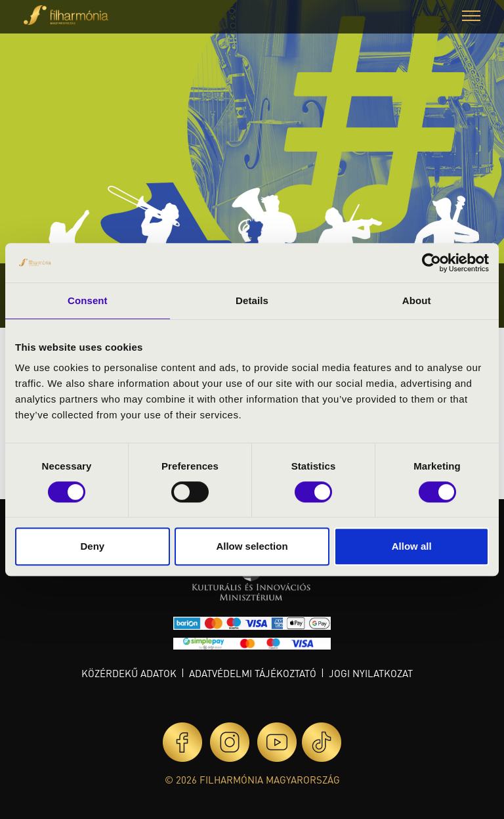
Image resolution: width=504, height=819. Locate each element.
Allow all (412, 546)
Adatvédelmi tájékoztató (253, 673)
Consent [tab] (88, 300)
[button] (471, 17)
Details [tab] (252, 300)
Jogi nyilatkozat (371, 673)
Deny (92, 546)
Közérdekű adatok (129, 673)
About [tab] (417, 300)
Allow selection (252, 546)
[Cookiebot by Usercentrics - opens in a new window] (431, 263)
